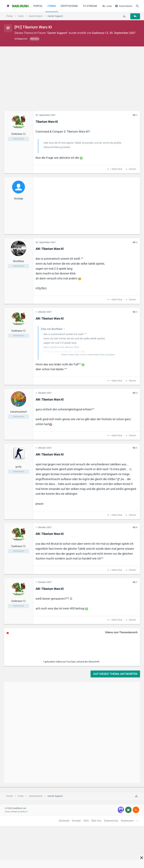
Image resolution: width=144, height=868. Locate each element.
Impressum (127, 821)
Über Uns (96, 821)
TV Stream (90, 6)
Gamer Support (57, 33)
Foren (52, 6)
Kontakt (76, 821)
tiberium (35, 39)
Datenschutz (111, 821)
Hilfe (86, 821)
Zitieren (132, 169)
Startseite (64, 821)
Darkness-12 (100, 33)
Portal (38, 6)
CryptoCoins (69, 6)
